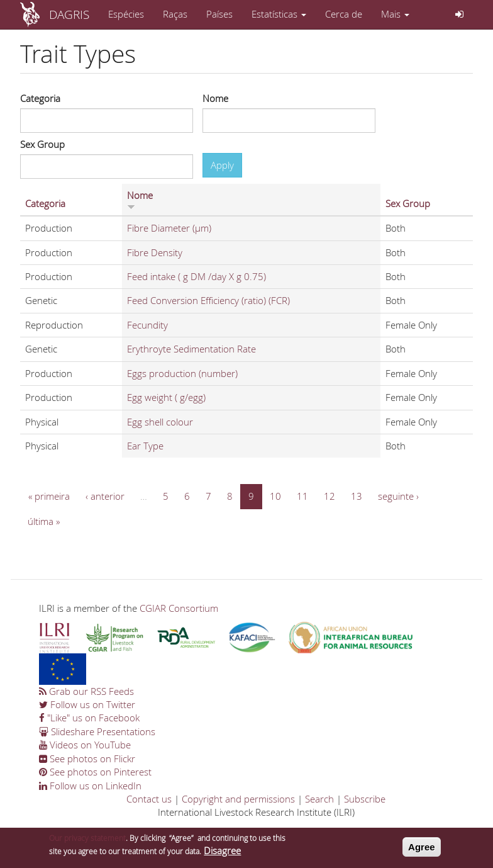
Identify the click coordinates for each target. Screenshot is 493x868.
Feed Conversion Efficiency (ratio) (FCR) (208, 300)
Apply (222, 165)
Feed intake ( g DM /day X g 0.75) (197, 276)
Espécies (126, 14)
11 (302, 496)
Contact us (149, 799)
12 (330, 496)
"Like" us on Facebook (89, 718)
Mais (395, 14)
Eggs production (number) (182, 373)
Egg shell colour (160, 422)
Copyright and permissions (238, 799)
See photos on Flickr (87, 758)
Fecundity (147, 325)
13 (357, 496)
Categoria (40, 98)
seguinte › (398, 496)
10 (275, 496)
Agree (422, 850)
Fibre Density (155, 252)
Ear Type (145, 446)
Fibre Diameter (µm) (169, 228)
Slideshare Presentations (97, 731)
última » (44, 521)
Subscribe (365, 799)
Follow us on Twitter (87, 704)
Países (219, 14)
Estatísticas (279, 14)
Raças (175, 14)
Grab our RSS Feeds (86, 691)
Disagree (222, 854)
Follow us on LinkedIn (90, 786)
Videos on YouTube (85, 745)
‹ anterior (105, 496)
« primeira (49, 496)
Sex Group (42, 144)
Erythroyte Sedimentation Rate (191, 349)
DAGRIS (69, 14)
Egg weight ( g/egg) (166, 397)
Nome (215, 98)
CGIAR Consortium (179, 608)
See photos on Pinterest (95, 772)
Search (319, 799)
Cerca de (344, 14)
